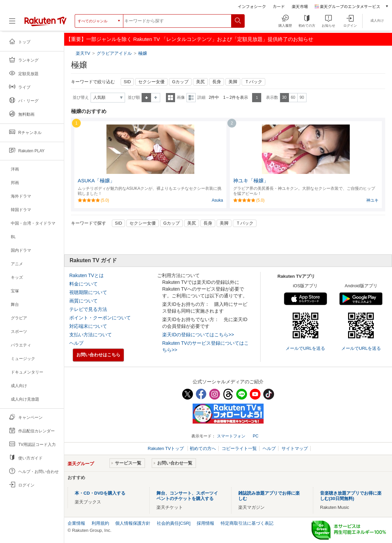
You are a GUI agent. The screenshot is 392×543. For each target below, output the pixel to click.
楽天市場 (300, 6)
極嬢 (143, 53)
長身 (217, 82)
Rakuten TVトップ (166, 448)
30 (284, 97)
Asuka (217, 200)
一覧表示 (170, 98)
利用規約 (100, 523)
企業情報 (76, 523)
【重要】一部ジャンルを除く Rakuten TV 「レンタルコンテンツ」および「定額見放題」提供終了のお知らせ (190, 39)
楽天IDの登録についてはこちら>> (198, 335)
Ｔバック (253, 82)
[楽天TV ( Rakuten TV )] (45, 24)
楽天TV (84, 53)
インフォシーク (252, 6)
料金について (83, 284)
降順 (156, 98)
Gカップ (180, 82)
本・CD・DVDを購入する (100, 493)
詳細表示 (191, 98)
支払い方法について (91, 335)
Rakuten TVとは (87, 275)
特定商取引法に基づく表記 (247, 523)
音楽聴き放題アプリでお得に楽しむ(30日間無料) (351, 496)
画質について (83, 301)
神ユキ (372, 200)
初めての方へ (203, 448)
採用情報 (205, 523)
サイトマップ (295, 448)
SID (127, 82)
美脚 (233, 82)
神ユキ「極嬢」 (251, 181)
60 (293, 97)
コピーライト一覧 (239, 448)
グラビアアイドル (114, 53)
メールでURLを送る (305, 348)
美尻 (200, 82)
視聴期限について (88, 292)
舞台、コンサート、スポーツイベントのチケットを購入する (187, 496)
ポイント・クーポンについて (100, 318)
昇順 (146, 98)
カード (279, 6)
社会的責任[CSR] (174, 523)
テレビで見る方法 (88, 309)
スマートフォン (231, 436)
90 (302, 97)
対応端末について (88, 326)
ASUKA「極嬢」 (96, 181)
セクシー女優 (151, 82)
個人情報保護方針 (133, 523)
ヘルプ (76, 343)
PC (256, 436)
